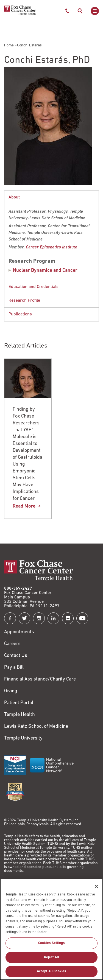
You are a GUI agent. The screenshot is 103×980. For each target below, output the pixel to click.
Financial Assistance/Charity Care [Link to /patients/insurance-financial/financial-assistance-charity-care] (40, 679)
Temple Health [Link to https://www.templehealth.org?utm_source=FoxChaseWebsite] (20, 715)
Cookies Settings (51, 946)
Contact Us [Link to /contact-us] (16, 656)
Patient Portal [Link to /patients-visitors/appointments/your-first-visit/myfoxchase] (19, 703)
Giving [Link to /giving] (11, 691)
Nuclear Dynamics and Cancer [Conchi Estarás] (45, 271)
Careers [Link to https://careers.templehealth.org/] (12, 644)
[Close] (96, 889)
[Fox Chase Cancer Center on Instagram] (39, 618)
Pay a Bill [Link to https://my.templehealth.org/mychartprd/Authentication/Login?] (14, 667)
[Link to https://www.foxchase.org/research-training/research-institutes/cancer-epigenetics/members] (51, 247)
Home (9, 45)
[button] (51, 198)
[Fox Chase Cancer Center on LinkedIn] (53, 618)
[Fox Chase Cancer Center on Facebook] (10, 618)
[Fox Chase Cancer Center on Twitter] (25, 618)
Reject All (51, 960)
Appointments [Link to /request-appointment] (19, 632)
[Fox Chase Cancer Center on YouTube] (82, 618)
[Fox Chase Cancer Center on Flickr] (68, 618)
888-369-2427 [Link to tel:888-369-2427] (18, 589)
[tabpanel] (51, 235)
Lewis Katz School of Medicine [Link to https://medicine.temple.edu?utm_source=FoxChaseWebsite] (36, 726)
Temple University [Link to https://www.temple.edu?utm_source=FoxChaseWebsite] (23, 738)
